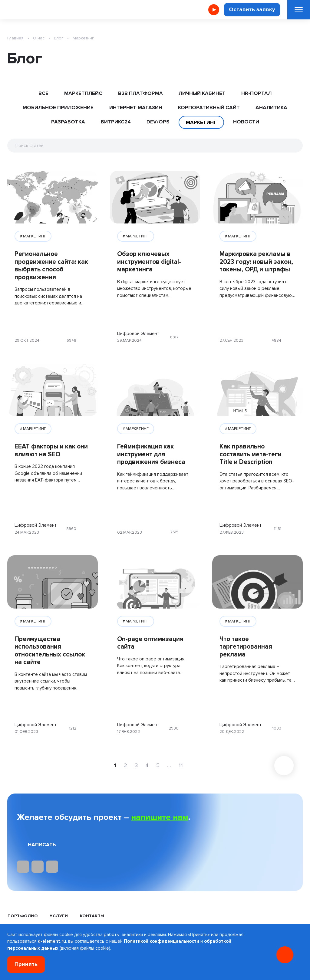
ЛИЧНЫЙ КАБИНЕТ (202, 93)
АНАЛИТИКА (271, 107)
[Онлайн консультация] (285, 955)
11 (181, 765)
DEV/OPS (158, 122)
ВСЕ (43, 93)
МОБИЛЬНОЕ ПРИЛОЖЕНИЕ (58, 107)
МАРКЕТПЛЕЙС (83, 93)
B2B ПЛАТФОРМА (140, 93)
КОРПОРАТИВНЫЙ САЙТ (209, 107)
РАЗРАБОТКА (68, 122)
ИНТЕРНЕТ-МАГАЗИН (136, 107)
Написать (42, 845)
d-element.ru (52, 941)
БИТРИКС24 (116, 122)
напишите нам (160, 817)
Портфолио (23, 916)
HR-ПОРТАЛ (256, 93)
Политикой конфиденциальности (162, 941)
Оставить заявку (252, 10)
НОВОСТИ (246, 122)
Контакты (92, 916)
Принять (26, 964)
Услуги (59, 916)
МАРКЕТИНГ (35, 236)
